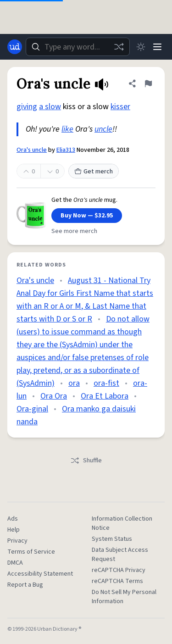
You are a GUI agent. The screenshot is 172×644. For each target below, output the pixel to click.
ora (74, 383)
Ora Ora (54, 396)
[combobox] (78, 47)
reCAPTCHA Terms (117, 581)
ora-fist (106, 383)
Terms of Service (31, 552)
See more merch (74, 231)
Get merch (94, 172)
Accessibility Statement (40, 574)
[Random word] (119, 47)
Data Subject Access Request (120, 555)
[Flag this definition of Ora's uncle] (148, 83)
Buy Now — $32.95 (87, 216)
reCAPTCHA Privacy (119, 570)
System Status (112, 539)
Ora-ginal (32, 409)
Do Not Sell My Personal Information (124, 597)
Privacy (17, 541)
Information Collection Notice (122, 523)
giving (27, 107)
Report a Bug (25, 585)
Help (14, 530)
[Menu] (157, 47)
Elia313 (66, 150)
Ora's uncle (32, 150)
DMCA (15, 563)
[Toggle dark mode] (141, 47)
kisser (120, 107)
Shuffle (86, 461)
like (67, 129)
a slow (50, 107)
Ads (13, 519)
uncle (103, 129)
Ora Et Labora (105, 396)
